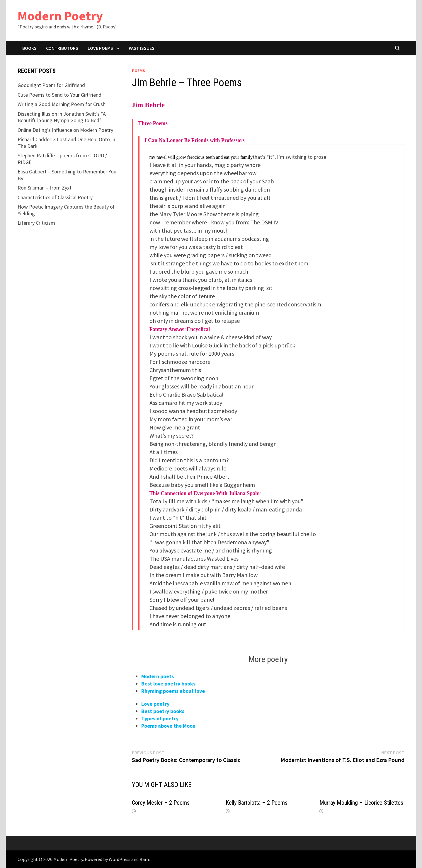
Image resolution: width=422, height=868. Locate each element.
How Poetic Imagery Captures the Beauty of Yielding (66, 210)
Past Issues (142, 48)
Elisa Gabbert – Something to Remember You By (67, 175)
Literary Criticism (36, 223)
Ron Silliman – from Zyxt (45, 188)
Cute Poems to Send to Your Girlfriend (59, 95)
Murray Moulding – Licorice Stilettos (361, 803)
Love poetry (155, 704)
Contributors (62, 48)
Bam (144, 859)
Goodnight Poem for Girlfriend (51, 85)
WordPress (120, 859)
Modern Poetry (60, 16)
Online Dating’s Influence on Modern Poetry (65, 130)
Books (29, 48)
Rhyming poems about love (173, 691)
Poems (138, 71)
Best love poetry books (168, 684)
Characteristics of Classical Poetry (55, 197)
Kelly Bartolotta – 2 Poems (257, 803)
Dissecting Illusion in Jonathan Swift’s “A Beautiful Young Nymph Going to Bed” (62, 117)
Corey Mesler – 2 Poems (161, 803)
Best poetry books (163, 711)
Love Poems (100, 48)
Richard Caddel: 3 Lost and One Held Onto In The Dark (66, 143)
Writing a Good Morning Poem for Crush (62, 104)
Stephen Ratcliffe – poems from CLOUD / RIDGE (62, 159)
